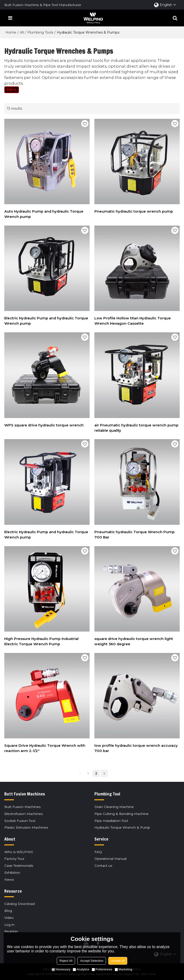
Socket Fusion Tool (20, 821)
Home (11, 32)
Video (9, 918)
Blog (8, 911)
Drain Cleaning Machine (114, 807)
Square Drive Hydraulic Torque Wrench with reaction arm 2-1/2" (45, 748)
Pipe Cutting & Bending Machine (121, 814)
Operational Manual (110, 859)
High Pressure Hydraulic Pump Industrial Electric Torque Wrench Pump (41, 641)
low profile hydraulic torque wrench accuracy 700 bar (136, 748)
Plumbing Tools (40, 32)
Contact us (103, 866)
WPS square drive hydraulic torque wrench (44, 425)
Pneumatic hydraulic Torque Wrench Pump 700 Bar (135, 535)
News (9, 879)
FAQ (98, 852)
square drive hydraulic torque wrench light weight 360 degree (134, 641)
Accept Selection (92, 961)
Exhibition (12, 872)
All (22, 32)
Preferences (102, 969)
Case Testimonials (19, 866)
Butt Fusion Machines (22, 807)
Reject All (66, 961)
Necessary (61, 969)
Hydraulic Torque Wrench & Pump (122, 827)
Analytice (81, 969)
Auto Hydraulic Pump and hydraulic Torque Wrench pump (44, 214)
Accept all (118, 961)
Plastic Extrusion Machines (26, 827)
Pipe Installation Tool (111, 821)
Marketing (124, 969)
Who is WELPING (19, 852)
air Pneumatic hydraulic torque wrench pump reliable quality (136, 428)
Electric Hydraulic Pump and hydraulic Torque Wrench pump (46, 321)
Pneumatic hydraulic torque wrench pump (134, 211)
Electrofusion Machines (23, 814)
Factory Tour (14, 859)
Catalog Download (20, 904)
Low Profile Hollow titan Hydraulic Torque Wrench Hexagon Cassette (133, 321)
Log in (9, 925)
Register (11, 931)
